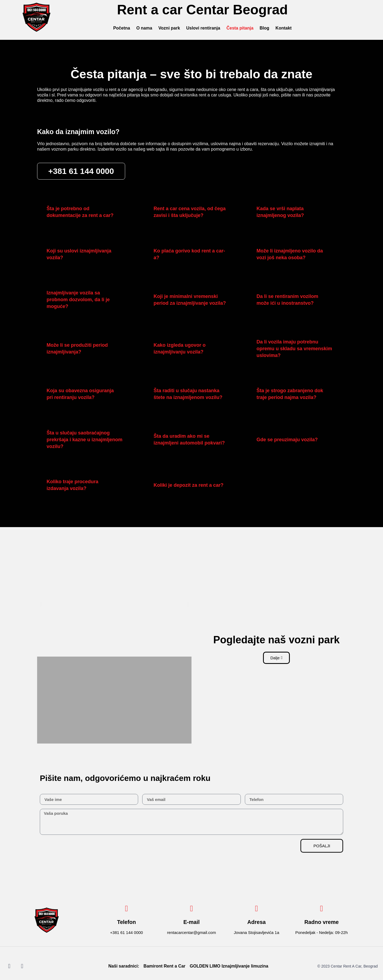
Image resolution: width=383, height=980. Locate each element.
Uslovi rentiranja (203, 28)
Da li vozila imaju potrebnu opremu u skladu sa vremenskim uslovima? (294, 349)
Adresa (257, 922)
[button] (87, 212)
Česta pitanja (240, 28)
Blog (265, 28)
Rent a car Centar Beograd (202, 10)
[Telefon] (126, 908)
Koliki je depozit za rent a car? (189, 485)
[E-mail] (192, 908)
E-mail (192, 922)
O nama (144, 28)
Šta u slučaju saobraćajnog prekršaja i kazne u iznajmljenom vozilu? (85, 440)
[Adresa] (257, 908)
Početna (122, 28)
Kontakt (284, 28)
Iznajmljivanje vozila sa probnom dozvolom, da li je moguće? (78, 300)
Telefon (126, 922)
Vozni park (169, 28)
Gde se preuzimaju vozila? (287, 440)
